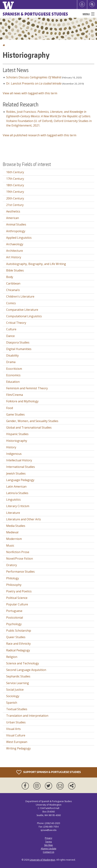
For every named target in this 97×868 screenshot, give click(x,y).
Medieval (12, 532)
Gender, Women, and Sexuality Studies (32, 421)
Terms (48, 842)
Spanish (12, 703)
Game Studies (15, 414)
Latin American (16, 486)
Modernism (14, 539)
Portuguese (14, 611)
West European (17, 742)
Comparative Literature (22, 310)
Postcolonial (15, 618)
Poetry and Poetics (19, 591)
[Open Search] (92, 5)
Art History (14, 257)
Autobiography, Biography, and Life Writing (36, 264)
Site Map (48, 845)
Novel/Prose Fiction (20, 559)
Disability (12, 355)
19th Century (15, 192)
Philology (13, 578)
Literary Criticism (18, 506)
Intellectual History (19, 460)
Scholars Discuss (34, 77)
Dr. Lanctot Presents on (34, 83)
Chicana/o (13, 290)
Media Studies (16, 526)
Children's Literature (20, 296)
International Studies (21, 467)
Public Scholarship (19, 631)
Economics (13, 375)
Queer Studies (16, 637)
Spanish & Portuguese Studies (35, 14)
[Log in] (82, 5)
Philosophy (14, 585)
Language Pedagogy (20, 480)
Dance (10, 336)
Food (10, 408)
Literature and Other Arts (24, 519)
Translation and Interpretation (27, 716)
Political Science (17, 598)
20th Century (15, 198)
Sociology (13, 696)
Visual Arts (13, 729)
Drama (11, 362)
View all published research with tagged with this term (40, 135)
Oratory (12, 565)
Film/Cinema (15, 395)
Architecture (15, 251)
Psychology (14, 624)
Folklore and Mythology (22, 401)
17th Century (15, 179)
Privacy (48, 838)
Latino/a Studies (17, 493)
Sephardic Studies (18, 676)
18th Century (15, 185)
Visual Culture (16, 735)
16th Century (15, 172)
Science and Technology (23, 663)
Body (10, 277)
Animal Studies (16, 224)
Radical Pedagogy (18, 650)
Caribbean (13, 283)
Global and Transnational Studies (29, 427)
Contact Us (48, 852)
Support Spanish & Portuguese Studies (49, 772)
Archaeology (15, 244)
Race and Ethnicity (18, 644)
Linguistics (13, 500)
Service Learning (18, 683)
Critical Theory (16, 323)
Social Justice (15, 690)
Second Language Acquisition (26, 670)
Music (10, 545)
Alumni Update (49, 849)
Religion (12, 657)
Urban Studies (16, 722)
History (11, 447)
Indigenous (14, 454)
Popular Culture (17, 604)
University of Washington (42, 860)
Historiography (17, 441)
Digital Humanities (19, 349)
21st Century (15, 205)
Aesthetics (13, 211)
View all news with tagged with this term (30, 93)
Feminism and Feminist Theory (27, 388)
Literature (13, 513)
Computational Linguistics (24, 316)
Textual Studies (17, 709)
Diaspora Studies (18, 342)
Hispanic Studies (17, 434)
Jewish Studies (16, 473)
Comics (11, 303)
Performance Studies (20, 572)
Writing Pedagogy (18, 748)
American (13, 218)
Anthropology (16, 231)
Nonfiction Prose (18, 552)
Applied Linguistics (19, 238)
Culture (11, 329)
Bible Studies (15, 270)
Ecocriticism (14, 369)
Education (13, 382)
